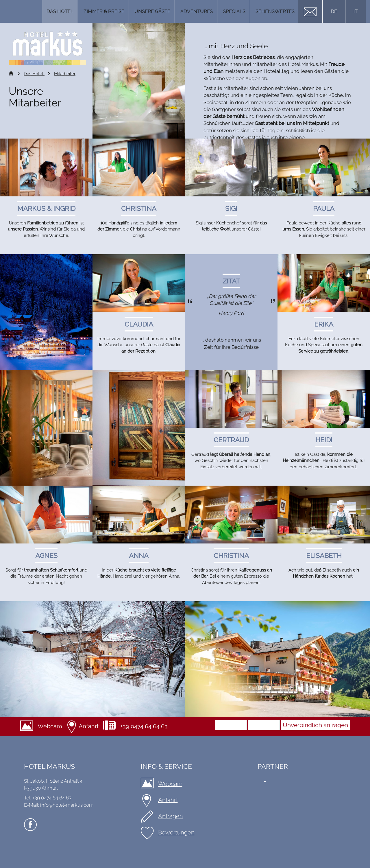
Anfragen (171, 816)
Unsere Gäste (152, 11)
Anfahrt (89, 726)
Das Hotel (60, 11)
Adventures (197, 11)
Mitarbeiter (65, 74)
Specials (234, 11)
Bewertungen (176, 832)
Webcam (50, 726)
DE (334, 11)
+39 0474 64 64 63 (144, 726)
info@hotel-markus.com (67, 805)
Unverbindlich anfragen (315, 725)
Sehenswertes (275, 11)
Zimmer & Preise (104, 11)
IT (356, 11)
